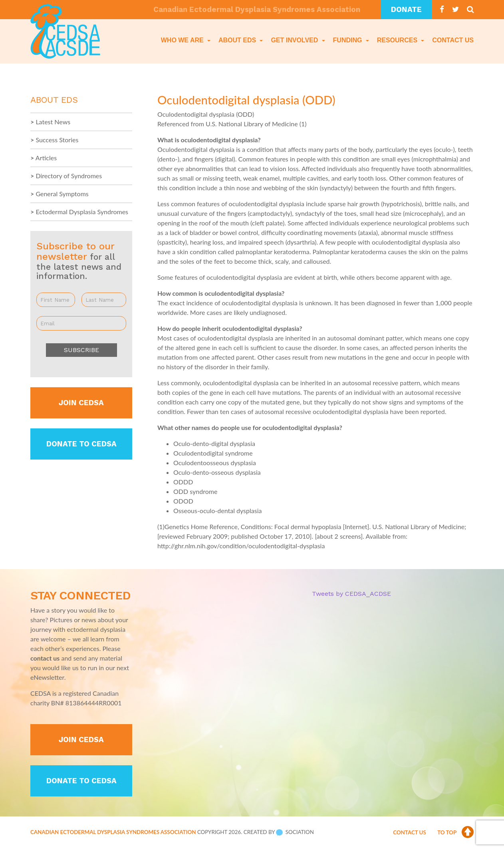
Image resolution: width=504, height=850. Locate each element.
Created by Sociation (279, 832)
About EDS (238, 40)
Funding (348, 40)
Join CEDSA (81, 403)
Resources (398, 40)
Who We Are (183, 40)
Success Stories (57, 140)
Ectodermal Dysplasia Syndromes (82, 212)
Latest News (53, 122)
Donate (406, 10)
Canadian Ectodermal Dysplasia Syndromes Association (113, 832)
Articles (46, 158)
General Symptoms (62, 194)
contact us (45, 658)
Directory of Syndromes (69, 176)
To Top (455, 832)
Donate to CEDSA (81, 444)
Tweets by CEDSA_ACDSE (351, 594)
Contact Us (453, 40)
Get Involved (295, 40)
